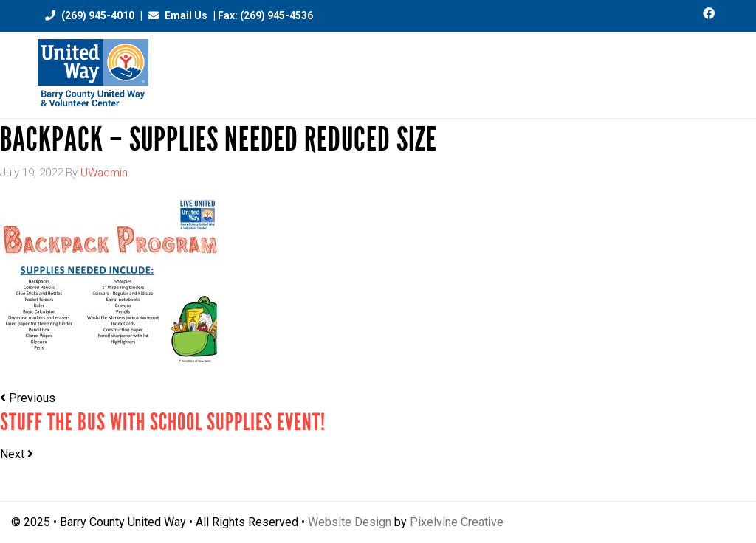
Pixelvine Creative (457, 522)
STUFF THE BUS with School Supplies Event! (163, 422)
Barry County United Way (93, 75)
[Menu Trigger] (713, 68)
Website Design (350, 522)
